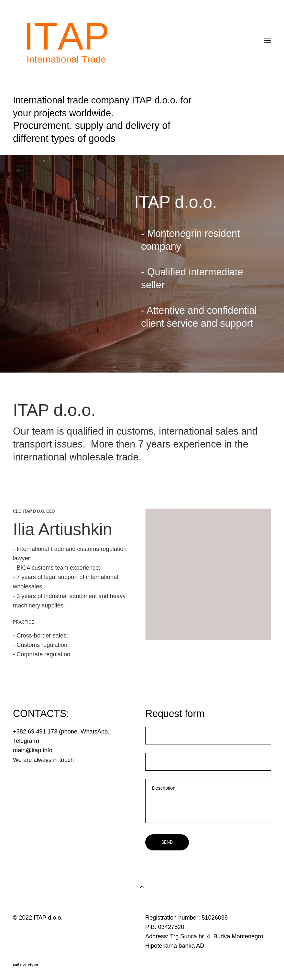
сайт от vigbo (26, 965)
